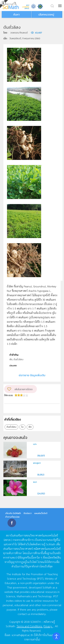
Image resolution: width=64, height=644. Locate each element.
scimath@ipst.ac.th (22, 635)
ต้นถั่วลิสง (11, 427)
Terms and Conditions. (30, 626)
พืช (30, 427)
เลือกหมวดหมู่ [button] (46, 14)
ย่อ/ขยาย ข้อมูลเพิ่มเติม (32, 375)
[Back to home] (11, 6)
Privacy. (48, 626)
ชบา (35, 482)
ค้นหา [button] (16, 14)
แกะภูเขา (37, 463)
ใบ (22, 427)
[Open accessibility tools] (56, 637)
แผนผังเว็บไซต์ (41, 513)
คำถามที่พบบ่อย (12, 517)
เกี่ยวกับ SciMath (13, 513)
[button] (60, 6)
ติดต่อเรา (28, 513)
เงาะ (35, 444)
